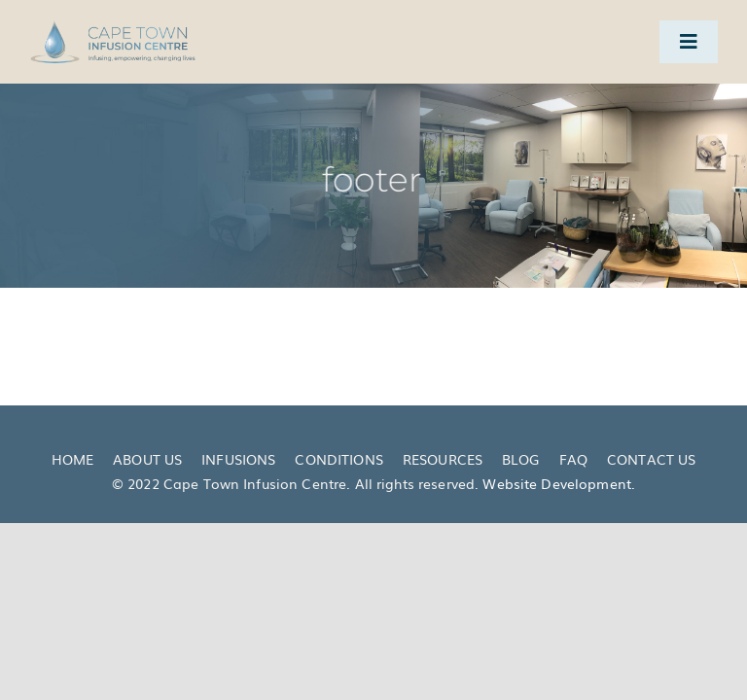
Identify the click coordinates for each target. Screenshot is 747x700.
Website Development (557, 483)
